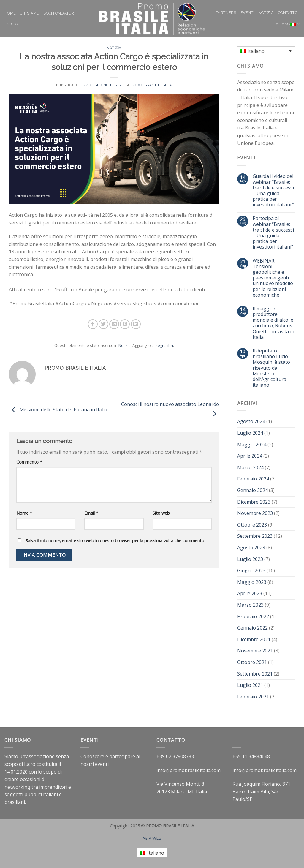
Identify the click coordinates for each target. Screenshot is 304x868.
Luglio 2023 (250, 559)
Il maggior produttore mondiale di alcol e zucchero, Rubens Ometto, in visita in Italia (273, 323)
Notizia (266, 13)
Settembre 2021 (255, 674)
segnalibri (164, 345)
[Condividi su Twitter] (103, 324)
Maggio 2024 (252, 445)
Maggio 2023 (252, 582)
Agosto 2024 (251, 421)
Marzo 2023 (250, 605)
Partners (226, 13)
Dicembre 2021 (254, 639)
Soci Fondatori (59, 13)
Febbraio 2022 (253, 616)
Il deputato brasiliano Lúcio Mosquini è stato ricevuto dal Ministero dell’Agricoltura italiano (271, 368)
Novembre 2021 (255, 651)
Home (10, 13)
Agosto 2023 (251, 548)
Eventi (247, 13)
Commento (29, 462)
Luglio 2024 (250, 433)
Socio (12, 24)
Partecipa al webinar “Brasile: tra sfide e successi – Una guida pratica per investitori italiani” (273, 233)
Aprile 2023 (250, 593)
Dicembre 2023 (254, 502)
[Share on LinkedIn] (136, 324)
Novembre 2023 (255, 513)
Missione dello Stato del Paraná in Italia (58, 410)
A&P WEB (152, 838)
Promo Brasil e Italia (151, 85)
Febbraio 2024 (253, 479)
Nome (24, 513)
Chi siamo (30, 13)
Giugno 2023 (251, 570)
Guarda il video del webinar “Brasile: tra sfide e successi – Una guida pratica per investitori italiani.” (273, 190)
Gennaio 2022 (252, 628)
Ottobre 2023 (252, 525)
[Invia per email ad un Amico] (114, 324)
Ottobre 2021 (252, 662)
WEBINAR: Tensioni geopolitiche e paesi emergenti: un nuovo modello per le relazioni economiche (273, 278)
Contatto (288, 13)
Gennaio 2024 (252, 490)
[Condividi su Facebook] (93, 324)
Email (91, 513)
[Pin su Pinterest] (125, 324)
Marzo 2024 (250, 467)
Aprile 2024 (250, 456)
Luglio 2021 (250, 685)
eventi (102, 764)
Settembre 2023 (255, 536)
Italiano (286, 24)
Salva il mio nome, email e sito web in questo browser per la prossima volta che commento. (115, 541)
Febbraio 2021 (253, 697)
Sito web (161, 513)
